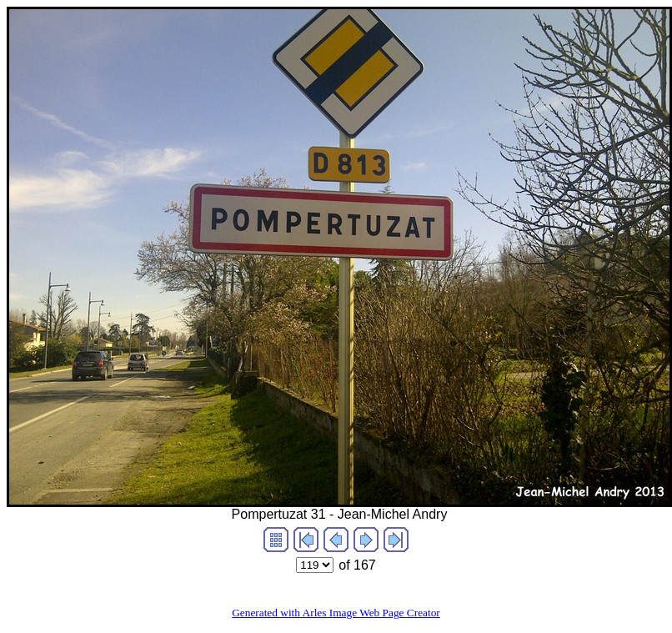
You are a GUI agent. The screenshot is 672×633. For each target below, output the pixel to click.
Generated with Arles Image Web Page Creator (336, 613)
